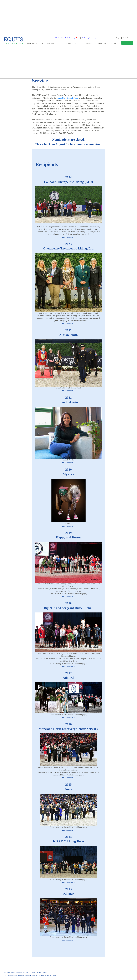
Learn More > (68, 237)
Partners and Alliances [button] (70, 43)
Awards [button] (89, 43)
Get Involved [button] (48, 43)
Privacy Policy (42, 972)
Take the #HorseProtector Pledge (67, 38)
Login (118, 38)
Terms (33, 972)
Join (132, 38)
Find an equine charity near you (94, 38)
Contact (125, 38)
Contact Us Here (23, 972)
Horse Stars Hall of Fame (67, 98)
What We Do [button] (32, 43)
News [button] (114, 43)
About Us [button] (102, 43)
